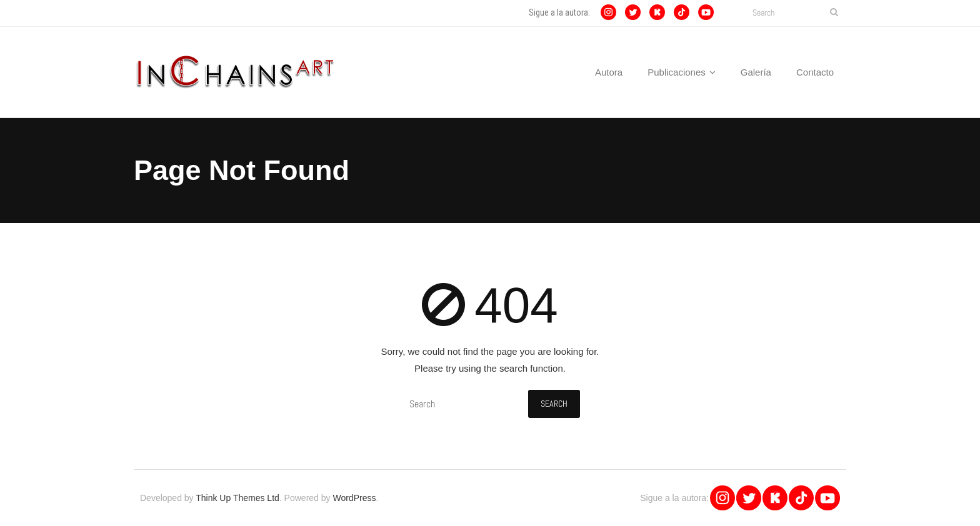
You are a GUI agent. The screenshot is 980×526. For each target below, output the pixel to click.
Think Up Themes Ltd (237, 498)
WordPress (354, 498)
